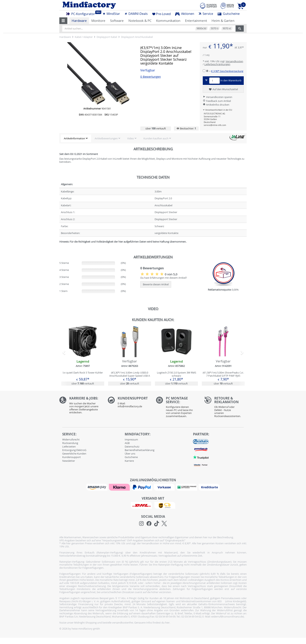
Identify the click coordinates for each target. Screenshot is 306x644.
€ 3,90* (227, 71)
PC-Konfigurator (82, 13)
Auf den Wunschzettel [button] (223, 89)
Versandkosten (234, 61)
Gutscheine (229, 14)
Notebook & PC (140, 21)
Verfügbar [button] (148, 70)
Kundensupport (72, 457)
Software (117, 21)
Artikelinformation (74, 138)
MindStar (111, 14)
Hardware (79, 21)
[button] (63, 21)
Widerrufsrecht (71, 439)
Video (131, 138)
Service (206, 14)
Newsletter (69, 461)
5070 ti (215, 28)
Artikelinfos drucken (216, 105)
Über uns (130, 454)
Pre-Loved (161, 14)
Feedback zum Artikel (217, 101)
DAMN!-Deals (136, 14)
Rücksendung (70, 443)
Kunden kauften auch (156, 138)
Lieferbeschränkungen (217, 64)
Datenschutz (132, 447)
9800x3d (201, 28)
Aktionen (185, 14)
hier (167, 623)
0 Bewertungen (151, 77)
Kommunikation (168, 21)
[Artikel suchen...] (149, 28)
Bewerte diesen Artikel (156, 284)
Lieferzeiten (69, 447)
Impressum (131, 439)
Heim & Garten (223, 21)
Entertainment (196, 21)
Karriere (129, 461)
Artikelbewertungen (106, 138)
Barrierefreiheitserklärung (140, 450)
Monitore (98, 21)
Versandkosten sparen (217, 97)
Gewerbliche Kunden (74, 454)
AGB (127, 443)
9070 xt (227, 28)
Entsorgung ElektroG (74, 450)
